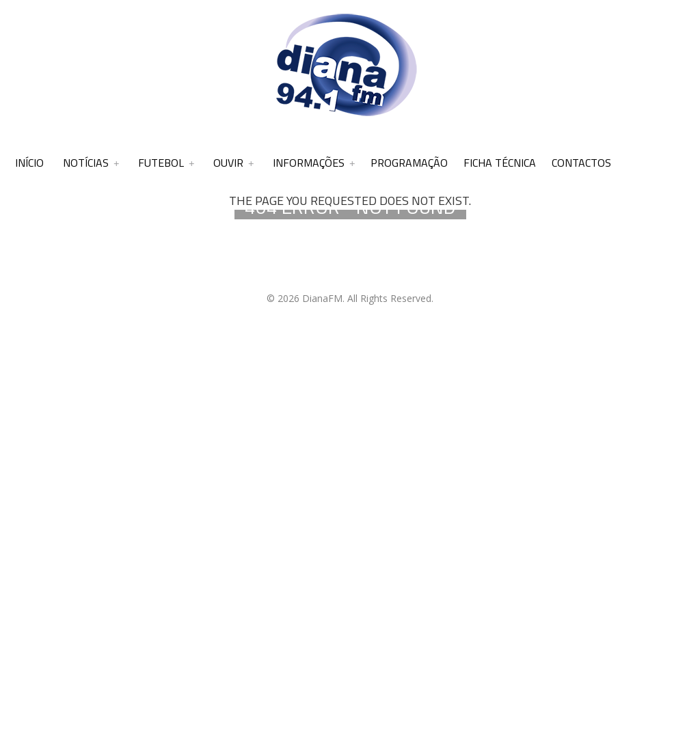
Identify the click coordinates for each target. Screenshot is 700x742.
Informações (309, 163)
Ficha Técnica (500, 163)
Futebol (161, 163)
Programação (409, 163)
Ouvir (228, 163)
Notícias (86, 163)
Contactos (581, 163)
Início (29, 163)
